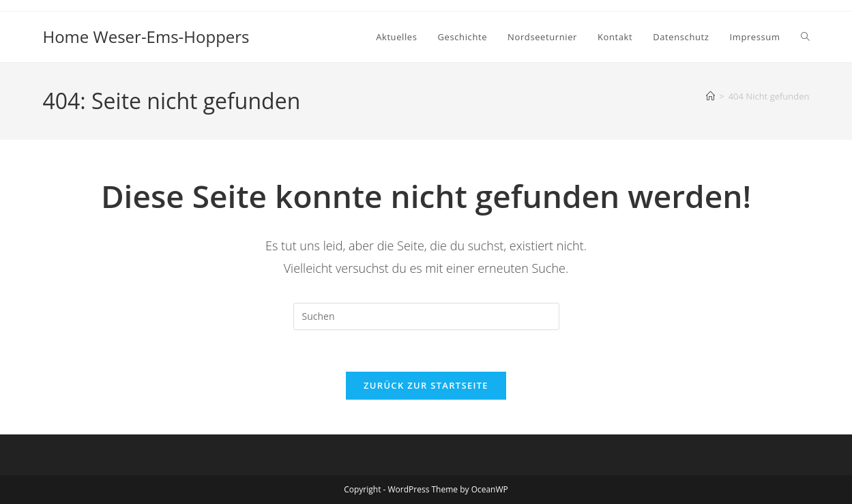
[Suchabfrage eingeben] (426, 316)
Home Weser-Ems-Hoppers (146, 36)
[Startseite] (710, 96)
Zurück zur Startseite (426, 385)
